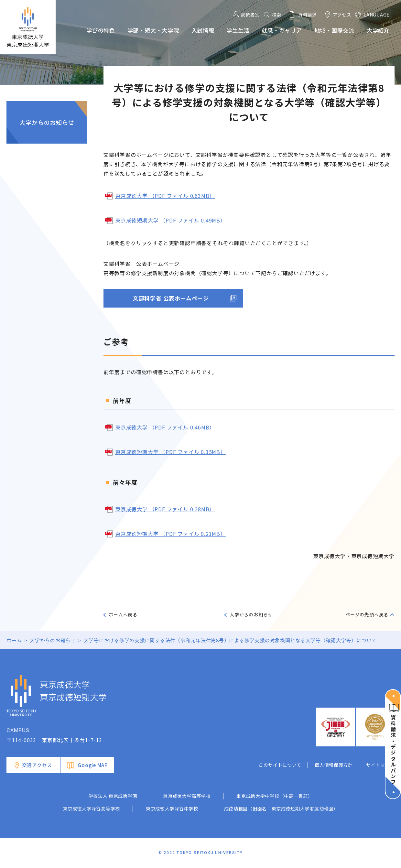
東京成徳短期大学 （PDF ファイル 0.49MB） (170, 220)
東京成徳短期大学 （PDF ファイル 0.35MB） (170, 452)
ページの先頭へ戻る (367, 614)
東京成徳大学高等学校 (187, 796)
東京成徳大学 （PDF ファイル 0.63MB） (165, 196)
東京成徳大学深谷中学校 (172, 808)
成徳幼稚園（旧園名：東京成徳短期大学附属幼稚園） (281, 808)
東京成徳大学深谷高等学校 (92, 808)
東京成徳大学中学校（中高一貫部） (274, 796)
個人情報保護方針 (334, 765)
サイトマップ (380, 765)
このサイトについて (280, 765)
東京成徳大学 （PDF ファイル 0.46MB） (165, 427)
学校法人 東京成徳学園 (113, 796)
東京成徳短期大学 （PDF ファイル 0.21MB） (170, 534)
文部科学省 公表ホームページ (171, 298)
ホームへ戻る (123, 614)
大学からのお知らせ (47, 122)
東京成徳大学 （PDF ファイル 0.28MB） (165, 509)
